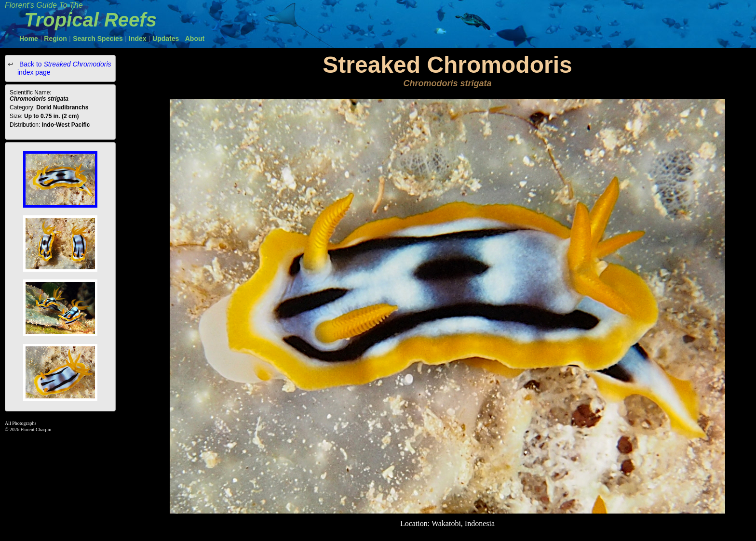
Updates (166, 39)
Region (55, 39)
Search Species (98, 39)
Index (138, 39)
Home (29, 39)
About (195, 39)
